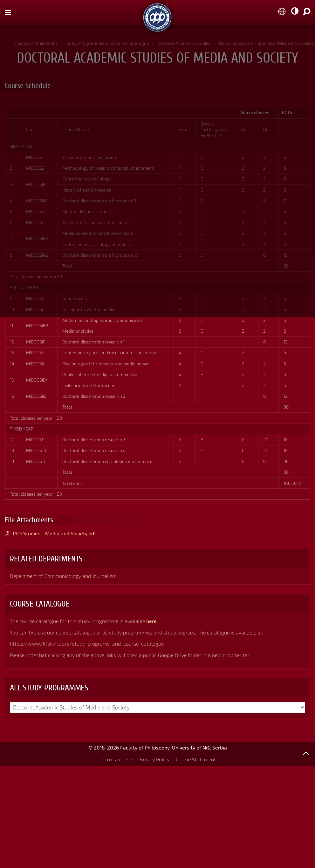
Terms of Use (117, 759)
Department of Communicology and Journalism (63, 576)
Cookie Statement (196, 759)
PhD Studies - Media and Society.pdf (54, 533)
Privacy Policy (154, 759)
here (151, 621)
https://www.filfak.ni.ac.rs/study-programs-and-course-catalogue (87, 644)
